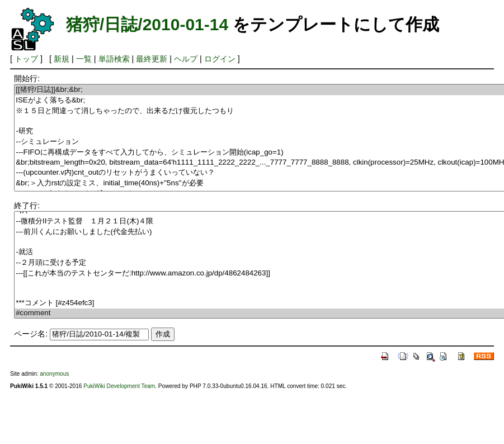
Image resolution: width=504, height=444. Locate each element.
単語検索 (114, 59)
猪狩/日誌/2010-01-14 (147, 24)
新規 (62, 59)
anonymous (54, 374)
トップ (26, 59)
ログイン (220, 59)
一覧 (84, 59)
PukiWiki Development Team (119, 386)
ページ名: (31, 334)
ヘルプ (186, 59)
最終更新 (152, 59)
